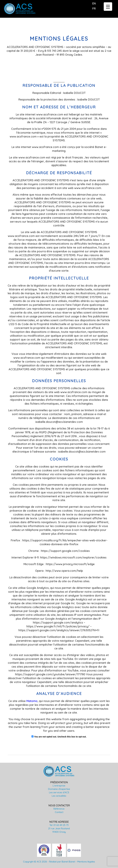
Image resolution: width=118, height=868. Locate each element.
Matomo (32, 701)
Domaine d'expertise (59, 789)
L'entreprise (59, 786)
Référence (59, 809)
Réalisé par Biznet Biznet (62, 862)
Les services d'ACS (59, 792)
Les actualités (59, 796)
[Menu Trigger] (108, 7)
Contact (59, 812)
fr (94, 9)
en (94, 3)
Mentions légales (86, 862)
